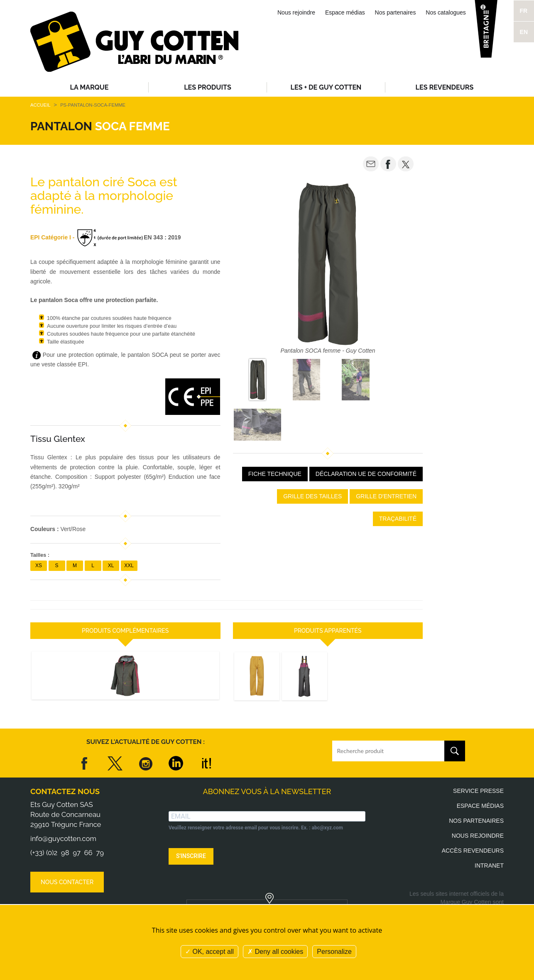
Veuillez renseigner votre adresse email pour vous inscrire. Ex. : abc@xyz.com (256, 828)
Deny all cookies (275, 952)
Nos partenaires (396, 12)
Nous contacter (67, 882)
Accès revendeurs (473, 851)
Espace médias (345, 12)
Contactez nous (65, 791)
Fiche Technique (275, 474)
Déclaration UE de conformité (366, 474)
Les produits (208, 87)
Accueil (40, 105)
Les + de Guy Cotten (326, 87)
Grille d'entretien (386, 496)
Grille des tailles (312, 496)
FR (524, 11)
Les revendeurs (445, 87)
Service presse (478, 791)
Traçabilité (398, 519)
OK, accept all (209, 952)
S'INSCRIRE (191, 856)
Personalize (334, 952)
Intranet (489, 865)
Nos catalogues (446, 12)
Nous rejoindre (296, 12)
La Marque (89, 87)
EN (524, 32)
